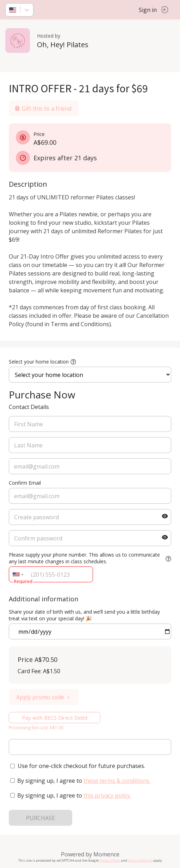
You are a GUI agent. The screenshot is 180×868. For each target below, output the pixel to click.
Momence (106, 854)
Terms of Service (140, 860)
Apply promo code (44, 697)
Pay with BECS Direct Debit (55, 718)
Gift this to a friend (43, 108)
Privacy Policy (110, 860)
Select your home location (39, 362)
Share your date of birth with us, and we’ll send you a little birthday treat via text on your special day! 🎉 (84, 615)
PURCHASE (41, 818)
